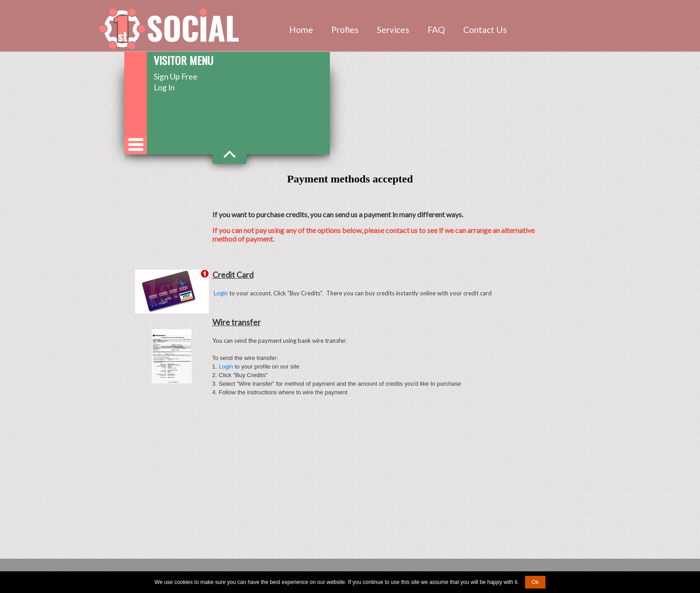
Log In (164, 87)
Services (393, 30)
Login (221, 293)
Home (301, 30)
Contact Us (485, 30)
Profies (345, 30)
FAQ (436, 30)
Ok (535, 582)
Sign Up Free (176, 77)
